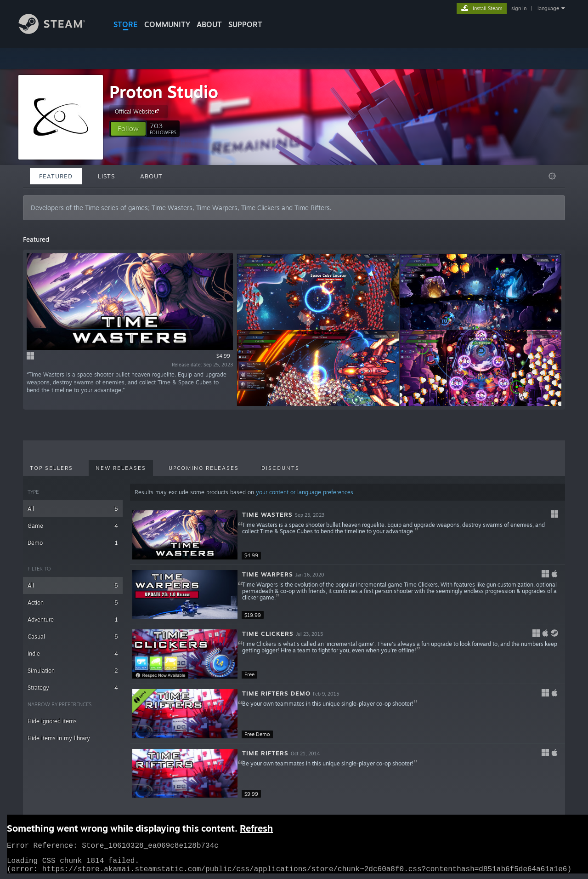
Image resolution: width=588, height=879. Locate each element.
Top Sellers (51, 468)
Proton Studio (164, 92)
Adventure (73, 619)
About (209, 24)
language (548, 8)
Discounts (280, 468)
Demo (73, 543)
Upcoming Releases (204, 468)
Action (73, 602)
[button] (128, 129)
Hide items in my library (59, 738)
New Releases (121, 468)
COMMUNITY (167, 24)
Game (73, 526)
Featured (56, 176)
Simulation (73, 671)
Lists (106, 176)
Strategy (73, 688)
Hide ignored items (52, 721)
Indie (73, 654)
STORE (126, 24)
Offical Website (138, 111)
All (73, 509)
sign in (519, 8)
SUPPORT (245, 24)
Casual (73, 636)
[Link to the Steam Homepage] (59, 31)
